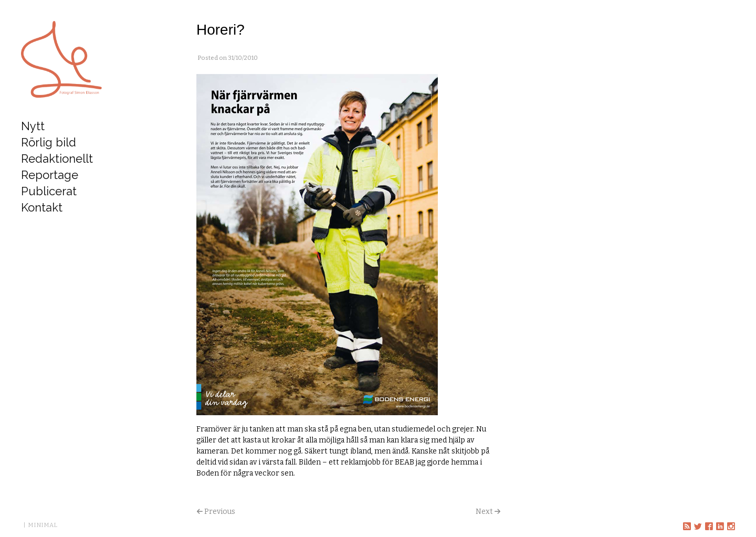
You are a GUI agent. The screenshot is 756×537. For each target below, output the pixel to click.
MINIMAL (43, 525)
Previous (220, 512)
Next (484, 512)
